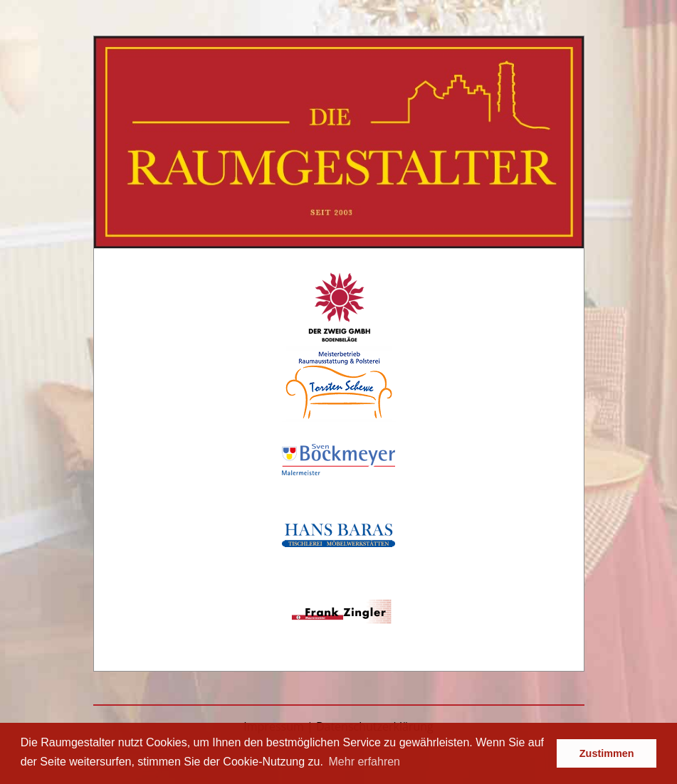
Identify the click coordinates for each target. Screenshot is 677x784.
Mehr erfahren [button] (365, 762)
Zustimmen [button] (607, 753)
